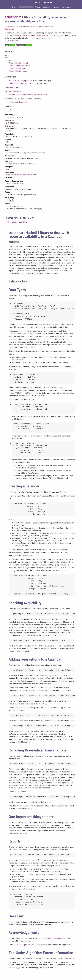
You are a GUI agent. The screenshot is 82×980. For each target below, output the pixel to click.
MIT (7, 142)
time (27, 27)
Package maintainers (13, 91)
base (8, 128)
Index (7, 55)
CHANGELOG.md (12, 123)
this (34, 345)
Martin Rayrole (69, 949)
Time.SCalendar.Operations (20, 66)
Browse (38, 7)
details (8, 131)
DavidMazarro (42, 95)
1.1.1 (16, 117)
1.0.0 (8, 117)
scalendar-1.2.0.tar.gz (17, 81)
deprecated (15, 27)
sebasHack (32, 95)
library (20, 27)
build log (20, 206)
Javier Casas (35, 935)
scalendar (12, 17)
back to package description (17, 222)
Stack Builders (25, 931)
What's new (47, 7)
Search (14, 7)
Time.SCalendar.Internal (18, 63)
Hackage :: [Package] (43, 2)
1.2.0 (10, 110)
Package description (16, 83)
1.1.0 (12, 117)
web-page (16, 958)
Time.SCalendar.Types (18, 68)
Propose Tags (34, 27)
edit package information (19, 102)
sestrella (23, 95)
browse (29, 81)
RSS (14, 115)
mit (24, 27)
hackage (39, 976)
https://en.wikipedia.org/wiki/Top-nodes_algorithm (25, 35)
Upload (56, 7)
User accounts (66, 7)
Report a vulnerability (46, 27)
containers (25, 128)
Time (8, 169)
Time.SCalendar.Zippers (18, 71)
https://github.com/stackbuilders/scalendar (21, 175)
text (45, 128)
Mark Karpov (22, 935)
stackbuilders (14, 95)
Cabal (48, 976)
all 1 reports (38, 209)
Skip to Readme (12, 41)
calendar (8, 27)
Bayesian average (31, 195)
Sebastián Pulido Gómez (54, 929)
